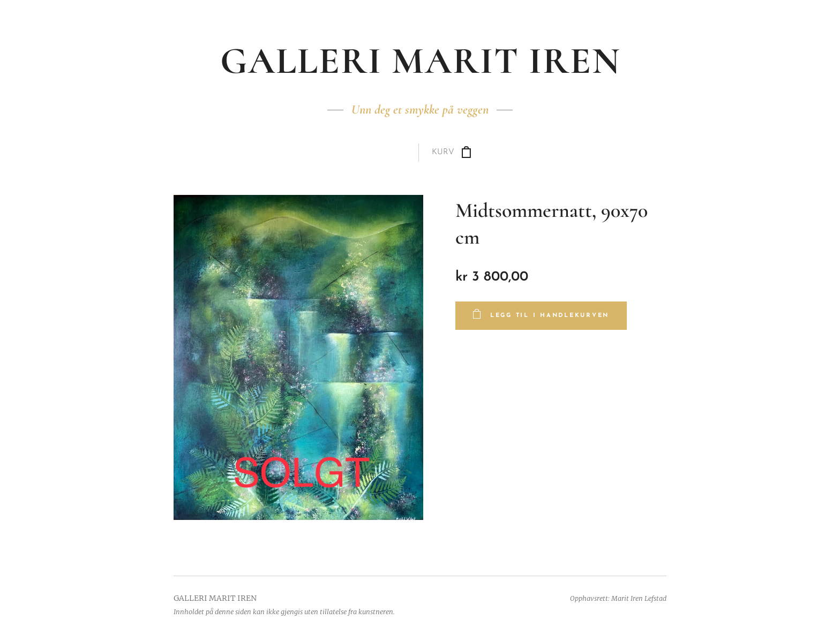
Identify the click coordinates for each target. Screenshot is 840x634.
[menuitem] (369, 153)
